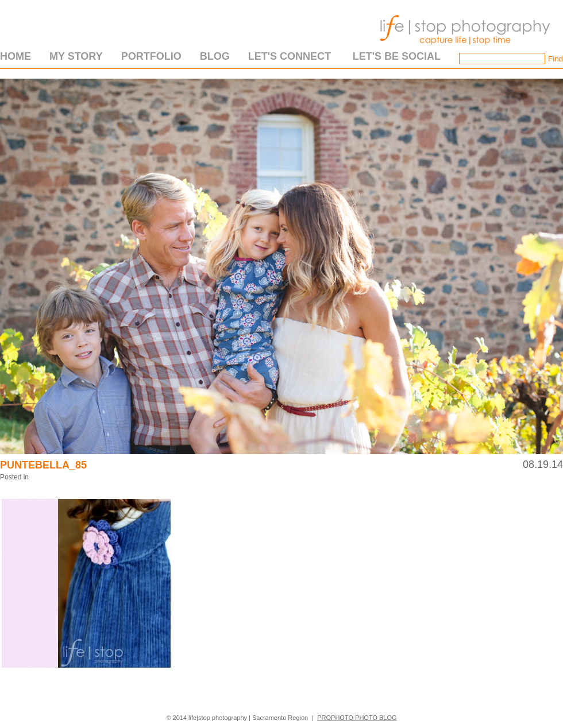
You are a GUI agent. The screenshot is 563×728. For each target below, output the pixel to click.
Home (16, 56)
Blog (215, 56)
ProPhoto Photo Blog (357, 718)
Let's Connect (290, 56)
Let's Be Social (397, 56)
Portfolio (151, 56)
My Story (76, 56)
